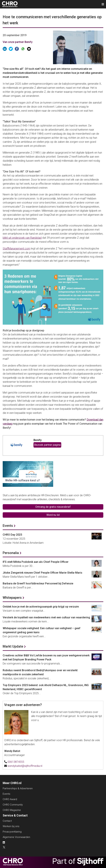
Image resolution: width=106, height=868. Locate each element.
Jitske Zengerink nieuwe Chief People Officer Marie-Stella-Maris (42, 573)
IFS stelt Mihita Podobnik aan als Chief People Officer (36, 562)
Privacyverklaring (12, 832)
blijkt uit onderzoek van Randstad (22, 238)
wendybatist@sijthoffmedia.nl (25, 766)
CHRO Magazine (12, 810)
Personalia (11, 553)
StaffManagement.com (16, 249)
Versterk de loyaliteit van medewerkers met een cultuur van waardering (46, 617)
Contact (7, 821)
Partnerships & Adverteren (18, 788)
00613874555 (16, 762)
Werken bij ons (11, 826)
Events (8, 526)
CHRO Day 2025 (12, 535)
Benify (38, 440)
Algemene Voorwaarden (16, 837)
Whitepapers (12, 598)
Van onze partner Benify (18, 42)
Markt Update (13, 646)
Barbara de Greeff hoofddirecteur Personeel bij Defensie (38, 583)
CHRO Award (10, 799)
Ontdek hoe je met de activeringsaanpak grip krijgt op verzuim (41, 607)
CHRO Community (13, 805)
